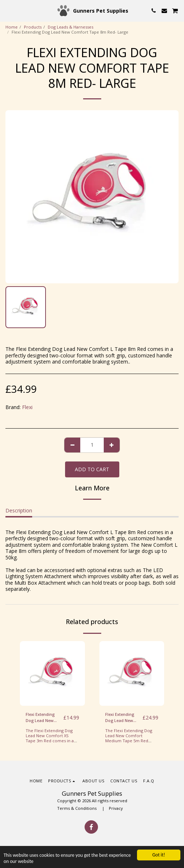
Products (33, 27)
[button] (8, 10)
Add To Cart (92, 469)
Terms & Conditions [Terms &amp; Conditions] (77, 808)
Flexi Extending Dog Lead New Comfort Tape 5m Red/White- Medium (122, 718)
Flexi (27, 407)
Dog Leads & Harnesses (70, 27)
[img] (52, 674)
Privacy (116, 808)
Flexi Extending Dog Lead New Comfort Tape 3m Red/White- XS (43, 718)
